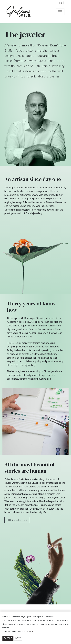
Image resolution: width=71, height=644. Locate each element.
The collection (17, 520)
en (61, 3)
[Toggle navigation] (60, 12)
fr (66, 3)
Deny (18, 638)
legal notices (28, 631)
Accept (8, 638)
